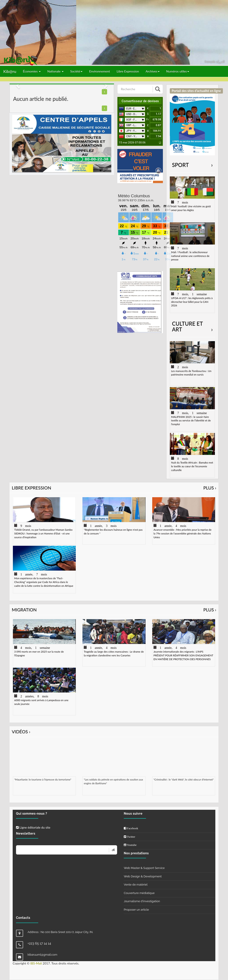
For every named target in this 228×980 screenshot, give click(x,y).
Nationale (55, 71)
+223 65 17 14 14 (39, 943)
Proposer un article (136, 910)
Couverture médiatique (139, 893)
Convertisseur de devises (140, 101)
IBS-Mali (36, 963)
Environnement (100, 71)
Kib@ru (10, 71)
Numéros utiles (178, 71)
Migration (114, 610)
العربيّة (220, 62)
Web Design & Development (143, 876)
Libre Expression (128, 71)
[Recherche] (135, 89)
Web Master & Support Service (144, 868)
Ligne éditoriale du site (33, 827)
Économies (32, 71)
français (210, 62)
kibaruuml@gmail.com (42, 955)
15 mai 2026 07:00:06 (132, 143)
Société (76, 71)
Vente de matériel (136, 885)
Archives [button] (153, 71)
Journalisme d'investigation (142, 901)
